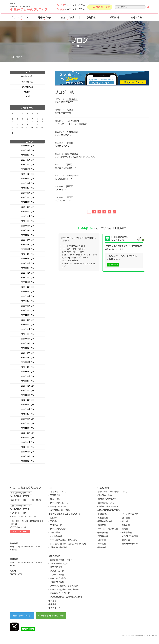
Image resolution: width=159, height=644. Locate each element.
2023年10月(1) (27, 226)
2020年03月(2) (27, 428)
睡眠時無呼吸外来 (130, 544)
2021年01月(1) (27, 381)
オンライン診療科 (130, 536)
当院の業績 (55, 532)
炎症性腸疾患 (27, 87)
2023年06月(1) (27, 245)
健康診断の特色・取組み (61, 560)
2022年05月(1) (27, 306)
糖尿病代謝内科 (105, 521)
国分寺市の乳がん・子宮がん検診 (65, 589)
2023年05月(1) (27, 249)
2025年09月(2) (27, 150)
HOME (12, 57)
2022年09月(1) (27, 287)
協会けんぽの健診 (58, 578)
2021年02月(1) (27, 376)
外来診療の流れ (105, 495)
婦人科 (125, 521)
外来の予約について (107, 499)
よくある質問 (56, 536)
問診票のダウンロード (108, 506)
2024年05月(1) (27, 193)
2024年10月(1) (27, 174)
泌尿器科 (126, 518)
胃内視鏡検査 (27, 82)
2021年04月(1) (27, 367)
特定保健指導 (56, 567)
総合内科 (102, 547)
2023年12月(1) (27, 216)
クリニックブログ (58, 529)
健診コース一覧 (57, 571)
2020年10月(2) (27, 395)
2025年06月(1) (27, 155)
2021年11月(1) (27, 334)
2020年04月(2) (27, 423)
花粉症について (62, 146)
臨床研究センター (58, 506)
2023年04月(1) (27, 254)
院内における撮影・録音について (65, 540)
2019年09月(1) (27, 456)
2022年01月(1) (27, 325)
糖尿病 (27, 92)
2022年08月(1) (27, 292)
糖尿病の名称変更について (67, 168)
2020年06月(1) (27, 414)
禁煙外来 (126, 540)
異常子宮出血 (61, 190)
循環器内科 (103, 532)
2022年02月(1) (27, 320)
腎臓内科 (102, 525)
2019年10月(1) (27, 452)
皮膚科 (125, 529)
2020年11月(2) (27, 391)
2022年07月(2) (27, 296)
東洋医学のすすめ (63, 113)
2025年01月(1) (27, 165)
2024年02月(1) (27, 207)
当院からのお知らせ (59, 547)
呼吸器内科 (103, 536)
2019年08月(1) (27, 461)
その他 (27, 96)
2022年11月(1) (27, 278)
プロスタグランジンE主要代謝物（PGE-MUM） (75, 157)
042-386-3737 (73, 10)
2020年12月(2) (27, 386)
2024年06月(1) (27, 188)
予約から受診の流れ (59, 563)
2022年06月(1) (27, 301)
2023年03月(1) (27, 259)
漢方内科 (102, 540)
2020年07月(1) (27, 409)
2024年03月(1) (27, 202)
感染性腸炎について (64, 102)
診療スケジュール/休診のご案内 (113, 492)
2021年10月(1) (27, 339)
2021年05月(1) (27, 362)
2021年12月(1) (27, 329)
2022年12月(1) (27, 273)
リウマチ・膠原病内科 (108, 529)
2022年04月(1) (27, 310)
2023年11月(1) (27, 221)
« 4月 (12, 133)
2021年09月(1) (27, 343)
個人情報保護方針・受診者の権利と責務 (68, 544)
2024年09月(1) (27, 179)
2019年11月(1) (27, 447)
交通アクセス (138, 18)
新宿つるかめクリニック (23, 616)
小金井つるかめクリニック (26, 488)
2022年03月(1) (27, 315)
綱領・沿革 (55, 499)
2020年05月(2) (27, 419)
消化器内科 (103, 518)
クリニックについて (21, 18)
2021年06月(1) (27, 358)
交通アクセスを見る (21, 531)
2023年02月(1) (27, 263)
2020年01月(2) (27, 438)
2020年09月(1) (27, 400)
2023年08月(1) (27, 235)
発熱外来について (106, 503)
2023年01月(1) (27, 268)
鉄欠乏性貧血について (65, 179)
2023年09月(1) (27, 230)
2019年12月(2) (27, 442)
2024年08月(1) (27, 183)
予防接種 (91, 18)
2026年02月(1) (27, 146)
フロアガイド (56, 525)
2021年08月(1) (27, 348)
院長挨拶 (54, 518)
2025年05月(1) (27, 160)
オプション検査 (57, 575)
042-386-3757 (73, 5)
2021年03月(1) (27, 372)
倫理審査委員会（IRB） (60, 510)
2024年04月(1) (27, 197)
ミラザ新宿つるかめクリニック (52, 616)
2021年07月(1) (27, 353)
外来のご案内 (45, 18)
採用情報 (114, 18)
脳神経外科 (127, 532)
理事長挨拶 (55, 495)
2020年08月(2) (27, 405)
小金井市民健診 (57, 582)
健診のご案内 (68, 18)
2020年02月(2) (27, 433)
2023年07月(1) (27, 240)
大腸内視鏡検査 (27, 76)
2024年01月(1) (27, 212)
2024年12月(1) (27, 169)
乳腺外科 (126, 525)
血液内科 (102, 544)
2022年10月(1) (27, 282)
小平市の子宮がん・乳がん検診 (64, 586)
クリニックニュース (59, 503)
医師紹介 (54, 521)
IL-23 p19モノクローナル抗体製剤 (71, 124)
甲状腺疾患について (64, 200)
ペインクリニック (130, 514)
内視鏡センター (105, 514)
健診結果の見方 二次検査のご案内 (66, 597)
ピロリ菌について (63, 135)
